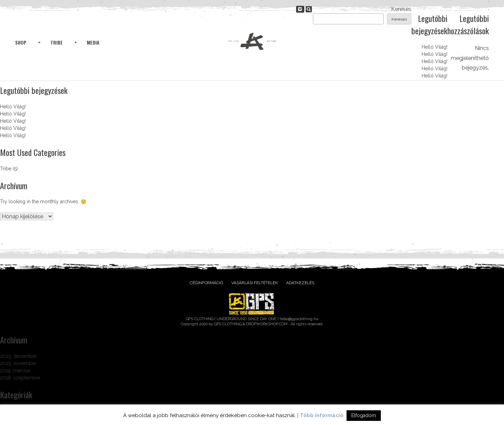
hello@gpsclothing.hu (299, 319)
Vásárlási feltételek (255, 283)
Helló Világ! (435, 47)
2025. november (18, 363)
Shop (21, 42)
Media (93, 42)
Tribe (57, 42)
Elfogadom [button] (364, 415)
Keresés (401, 9)
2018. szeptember (20, 378)
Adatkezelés (300, 283)
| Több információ (320, 415)
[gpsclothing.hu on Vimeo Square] (300, 9)
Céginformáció (206, 283)
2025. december (18, 356)
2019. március (15, 371)
